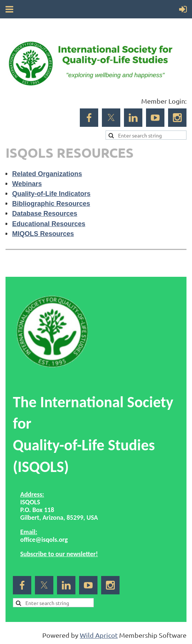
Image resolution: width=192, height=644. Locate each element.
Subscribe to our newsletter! (59, 554)
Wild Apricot (99, 635)
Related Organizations (47, 174)
